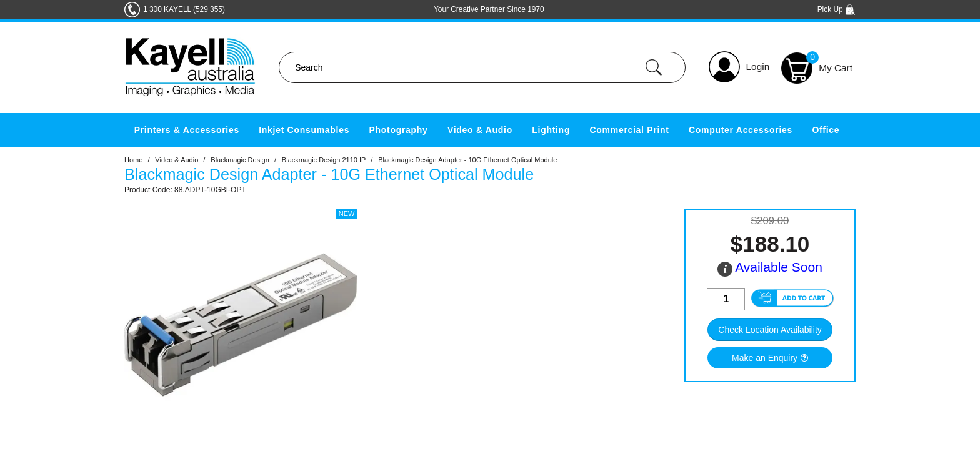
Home (133, 160)
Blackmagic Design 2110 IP (324, 160)
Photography (399, 130)
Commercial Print (630, 130)
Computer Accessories (741, 130)
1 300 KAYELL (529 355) (184, 9)
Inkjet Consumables (304, 130)
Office (826, 130)
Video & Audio (480, 130)
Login (758, 67)
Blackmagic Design (240, 160)
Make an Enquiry (765, 358)
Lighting (551, 130)
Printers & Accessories (187, 130)
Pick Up (837, 9)
